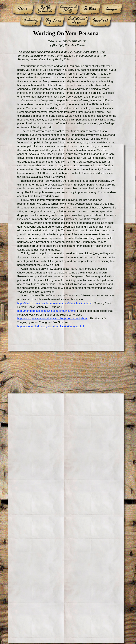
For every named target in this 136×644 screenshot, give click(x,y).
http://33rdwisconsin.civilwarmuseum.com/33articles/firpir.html (54, 303)
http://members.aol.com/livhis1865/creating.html (46, 311)
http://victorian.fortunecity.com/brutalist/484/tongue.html (50, 326)
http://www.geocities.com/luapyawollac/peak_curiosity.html (52, 318)
